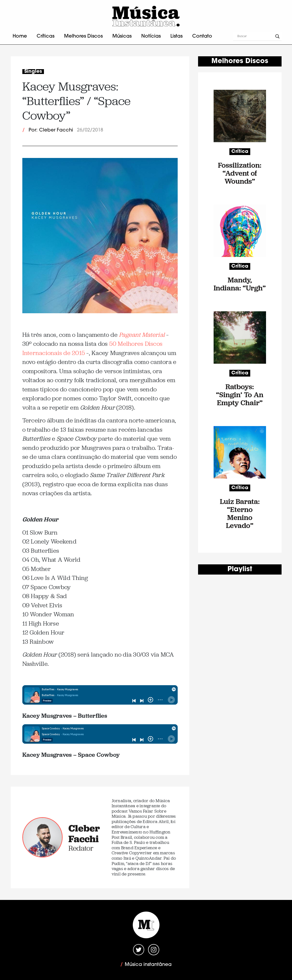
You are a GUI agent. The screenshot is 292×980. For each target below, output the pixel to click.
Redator (81, 848)
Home (20, 36)
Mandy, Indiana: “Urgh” (240, 284)
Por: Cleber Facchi (51, 130)
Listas (176, 36)
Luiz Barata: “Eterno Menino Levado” (240, 513)
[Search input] (255, 36)
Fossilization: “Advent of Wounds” (240, 173)
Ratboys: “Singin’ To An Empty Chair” (240, 395)
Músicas (122, 36)
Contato (202, 36)
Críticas (46, 36)
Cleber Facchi (84, 833)
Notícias (151, 36)
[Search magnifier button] (277, 36)
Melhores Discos (83, 36)
